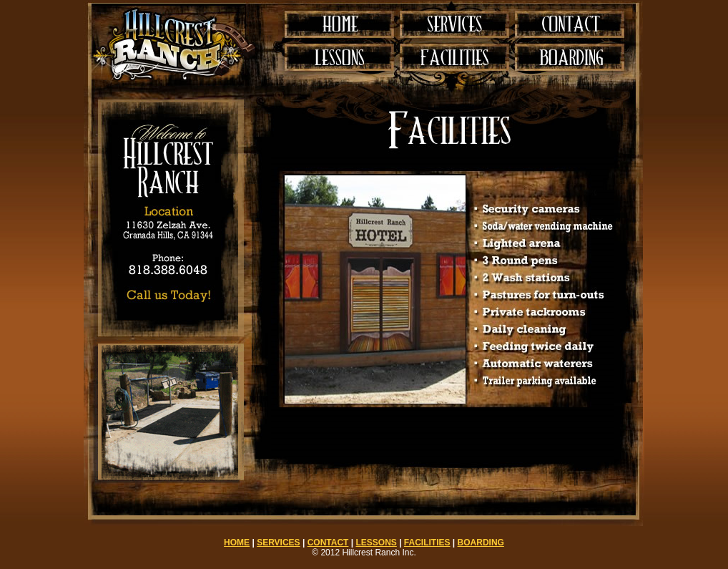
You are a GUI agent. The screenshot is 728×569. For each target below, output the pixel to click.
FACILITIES (427, 543)
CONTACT (328, 543)
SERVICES (278, 543)
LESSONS (376, 543)
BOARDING (481, 543)
